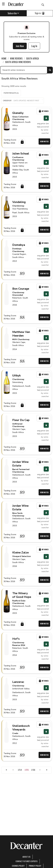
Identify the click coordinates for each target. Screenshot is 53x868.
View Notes (44, 141)
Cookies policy (18, 866)
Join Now (20, 46)
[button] (23, 101)
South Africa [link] (33, 58)
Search (50, 70)
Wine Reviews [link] (16, 58)
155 (27, 770)
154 (20, 770)
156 (33, 770)
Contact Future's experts (26, 861)
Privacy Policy (35, 866)
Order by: (23, 101)
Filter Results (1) (11, 93)
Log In (34, 46)
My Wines (43, 111)
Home (4, 58)
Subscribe (13, 13)
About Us (26, 857)
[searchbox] (24, 70)
